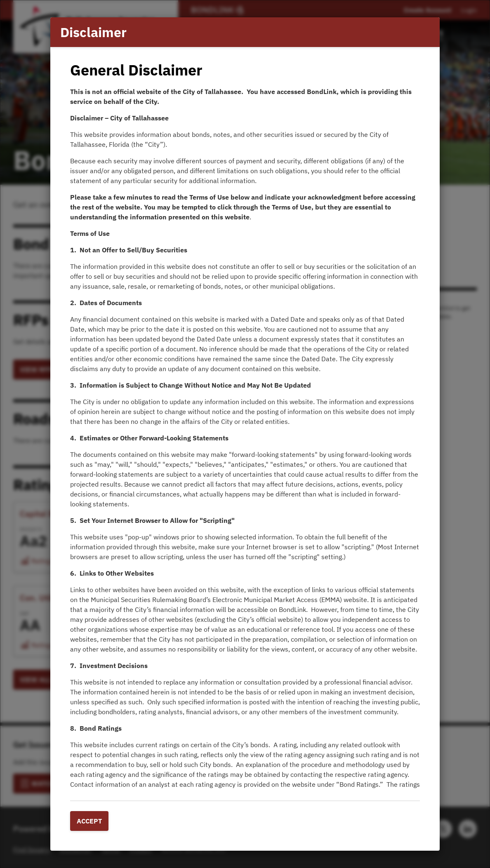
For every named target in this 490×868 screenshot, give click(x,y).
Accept (89, 821)
